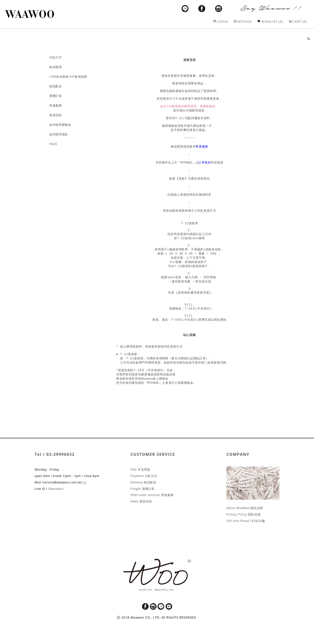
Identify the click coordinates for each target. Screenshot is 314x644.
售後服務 (202, 153)
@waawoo (56, 508)
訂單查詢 (205, 169)
